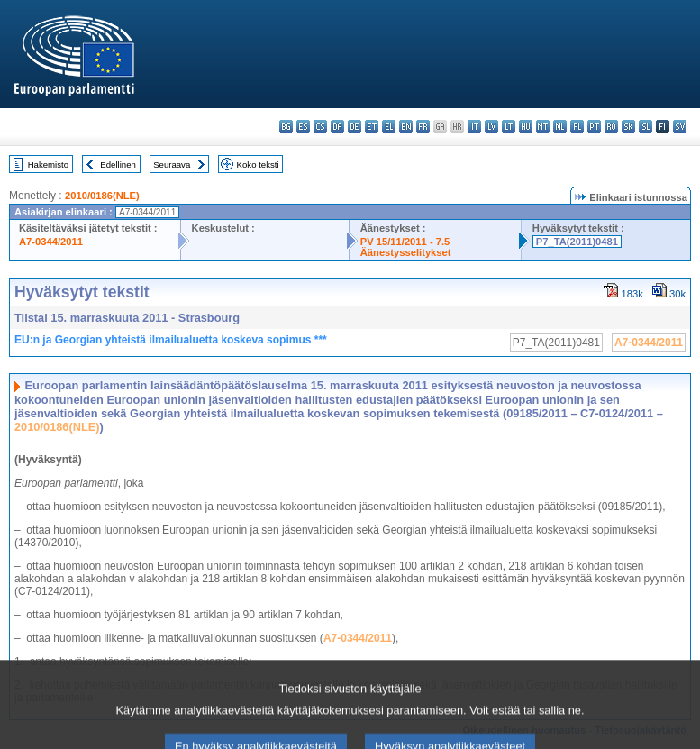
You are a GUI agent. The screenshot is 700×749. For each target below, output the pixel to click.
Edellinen (118, 164)
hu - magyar (526, 127)
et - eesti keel (372, 127)
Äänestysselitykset (406, 252)
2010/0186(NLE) (102, 196)
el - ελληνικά (389, 127)
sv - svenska (680, 127)
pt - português (594, 127)
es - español (303, 127)
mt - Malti (543, 127)
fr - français (423, 127)
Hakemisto (48, 164)
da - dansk (337, 127)
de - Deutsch (355, 127)
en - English (406, 127)
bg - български (286, 127)
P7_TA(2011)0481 (577, 242)
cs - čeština (320, 127)
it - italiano (474, 127)
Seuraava (172, 164)
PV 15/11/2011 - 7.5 (405, 242)
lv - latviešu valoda (491, 127)
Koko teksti (258, 164)
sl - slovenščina (645, 127)
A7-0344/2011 (51, 242)
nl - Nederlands (560, 127)
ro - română (611, 127)
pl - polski (577, 127)
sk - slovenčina (628, 127)
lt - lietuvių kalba (509, 127)
